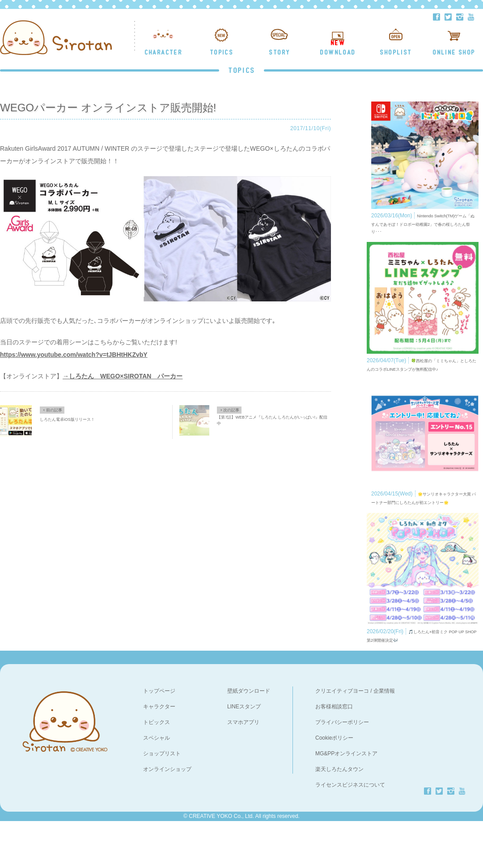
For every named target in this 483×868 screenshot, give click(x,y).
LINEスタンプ (244, 753)
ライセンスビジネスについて (350, 831)
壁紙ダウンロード (249, 737)
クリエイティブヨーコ (342, 737)
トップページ (159, 737)
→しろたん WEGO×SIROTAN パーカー (123, 376)
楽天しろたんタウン (339, 816)
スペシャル (157, 784)
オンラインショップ (167, 816)
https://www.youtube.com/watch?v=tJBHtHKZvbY (74, 355)
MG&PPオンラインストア (346, 800)
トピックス (157, 769)
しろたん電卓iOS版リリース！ (67, 419)
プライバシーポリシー (342, 769)
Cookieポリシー (334, 784)
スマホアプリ (243, 769)
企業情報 (384, 737)
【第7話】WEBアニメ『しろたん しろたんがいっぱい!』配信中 (272, 420)
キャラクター (159, 753)
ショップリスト (162, 800)
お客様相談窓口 (334, 753)
